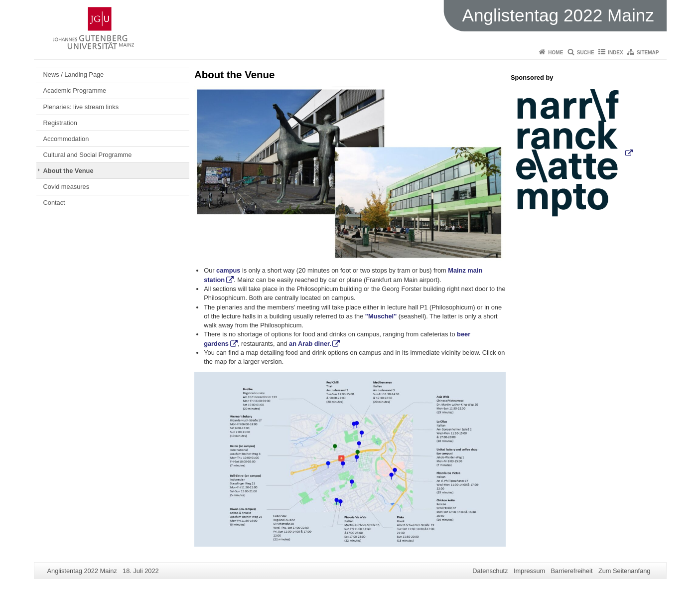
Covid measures (66, 187)
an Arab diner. (310, 344)
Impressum (529, 571)
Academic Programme (75, 90)
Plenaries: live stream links (81, 107)
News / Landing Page (74, 74)
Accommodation (66, 139)
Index (616, 53)
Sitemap (648, 53)
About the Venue (69, 171)
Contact (54, 203)
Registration (60, 123)
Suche (586, 53)
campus (228, 270)
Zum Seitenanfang (625, 571)
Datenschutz (490, 571)
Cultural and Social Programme (88, 155)
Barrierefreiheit (572, 571)
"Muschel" (381, 316)
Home (556, 53)
